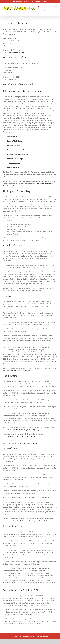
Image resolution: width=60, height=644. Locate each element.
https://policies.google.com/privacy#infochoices (24, 443)
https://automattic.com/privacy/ (20, 371)
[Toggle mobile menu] (56, 7)
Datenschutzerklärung (25, 636)
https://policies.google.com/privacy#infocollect (31, 521)
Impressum (15, 636)
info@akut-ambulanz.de (41, 2)
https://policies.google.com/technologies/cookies (19, 436)
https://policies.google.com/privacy (27, 430)
